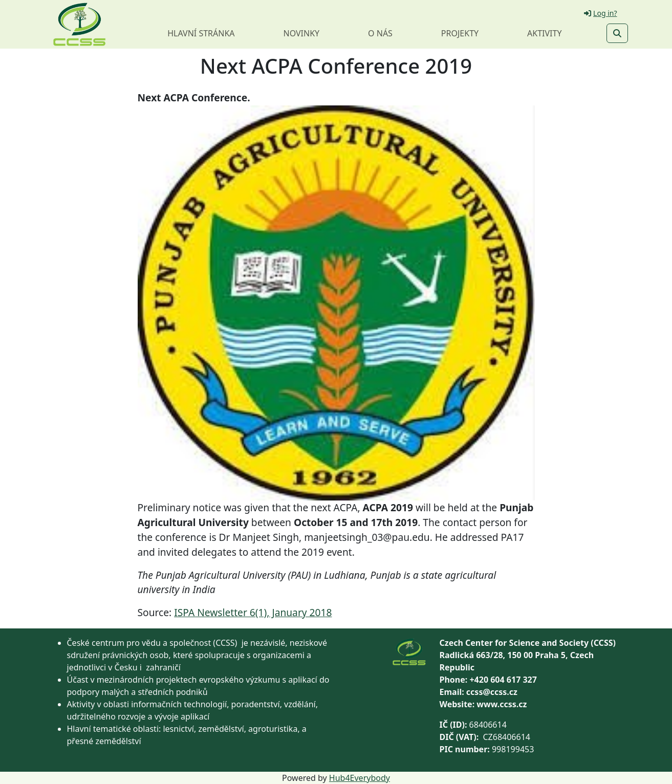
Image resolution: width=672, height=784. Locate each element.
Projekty (460, 33)
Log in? (600, 13)
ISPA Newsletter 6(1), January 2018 (253, 612)
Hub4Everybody (360, 778)
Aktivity (544, 33)
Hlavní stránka (201, 33)
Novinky (301, 33)
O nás (380, 33)
